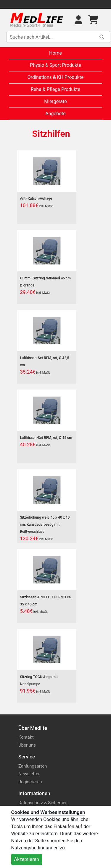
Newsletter (29, 774)
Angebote (55, 114)
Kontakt (26, 737)
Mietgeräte (55, 101)
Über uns (27, 745)
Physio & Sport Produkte (55, 65)
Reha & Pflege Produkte (55, 89)
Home (55, 53)
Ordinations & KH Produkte (56, 77)
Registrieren (30, 782)
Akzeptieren (27, 859)
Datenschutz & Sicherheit (43, 803)
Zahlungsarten (33, 766)
